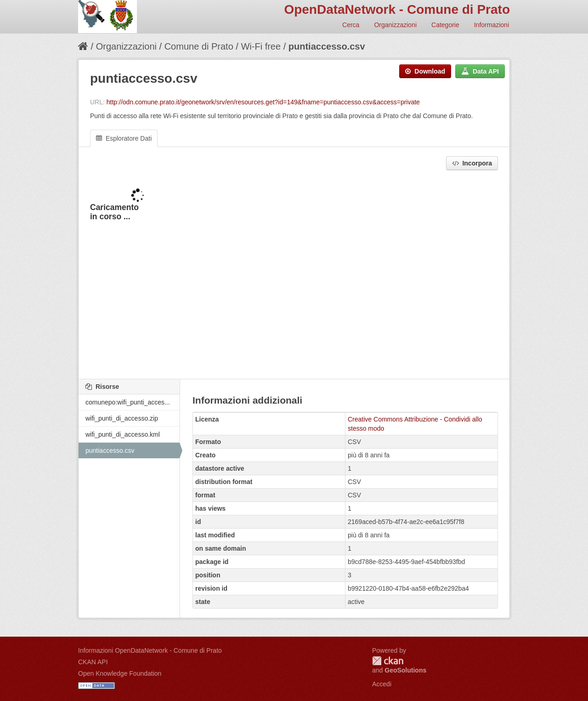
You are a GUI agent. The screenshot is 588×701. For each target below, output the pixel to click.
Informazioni (492, 25)
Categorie (445, 25)
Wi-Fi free (261, 46)
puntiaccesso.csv (327, 46)
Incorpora (472, 163)
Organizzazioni (395, 25)
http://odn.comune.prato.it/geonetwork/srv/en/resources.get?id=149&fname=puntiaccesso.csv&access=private (263, 102)
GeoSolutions (405, 670)
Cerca (351, 25)
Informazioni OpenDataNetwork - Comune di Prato (150, 650)
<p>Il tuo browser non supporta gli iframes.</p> (294, 275)
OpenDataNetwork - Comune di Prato (397, 9)
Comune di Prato (199, 46)
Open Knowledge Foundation (120, 673)
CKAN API (93, 662)
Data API (480, 71)
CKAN (388, 661)
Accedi (382, 684)
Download (425, 71)
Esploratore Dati (124, 138)
